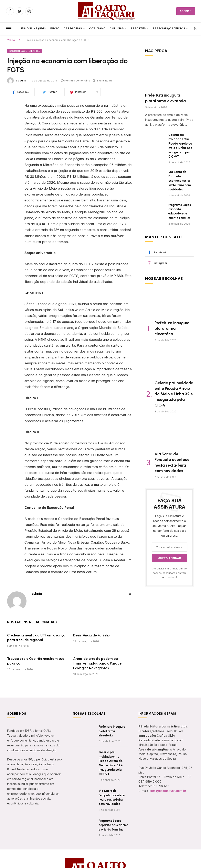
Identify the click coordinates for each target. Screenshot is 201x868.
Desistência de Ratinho (91, 635)
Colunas (117, 28)
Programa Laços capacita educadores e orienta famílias (180, 211)
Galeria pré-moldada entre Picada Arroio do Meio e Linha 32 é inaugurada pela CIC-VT (180, 146)
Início (55, 28)
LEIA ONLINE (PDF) (33, 28)
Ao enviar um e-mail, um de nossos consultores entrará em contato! (170, 573)
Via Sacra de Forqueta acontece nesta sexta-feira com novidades (180, 181)
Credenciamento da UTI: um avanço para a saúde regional (36, 638)
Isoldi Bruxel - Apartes (25, 51)
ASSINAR (186, 11)
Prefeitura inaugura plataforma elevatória (165, 98)
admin (23, 80)
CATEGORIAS (73, 28)
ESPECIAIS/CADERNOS (169, 28)
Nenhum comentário (75, 80)
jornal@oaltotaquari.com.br (167, 791)
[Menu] (9, 29)
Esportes (138, 28)
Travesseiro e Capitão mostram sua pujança (36, 661)
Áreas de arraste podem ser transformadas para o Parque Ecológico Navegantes (97, 663)
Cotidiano (97, 28)
